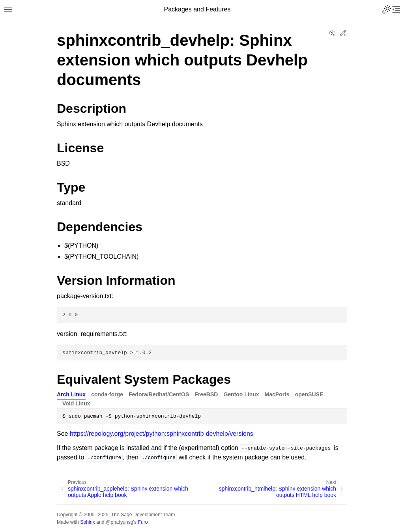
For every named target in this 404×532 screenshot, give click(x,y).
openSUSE (309, 394)
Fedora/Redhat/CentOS (159, 394)
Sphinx (87, 522)
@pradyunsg (120, 522)
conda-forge (107, 394)
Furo (143, 522)
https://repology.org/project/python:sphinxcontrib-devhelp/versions (162, 434)
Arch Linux (71, 394)
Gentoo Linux (241, 394)
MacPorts (277, 394)
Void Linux (76, 403)
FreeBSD (206, 394)
